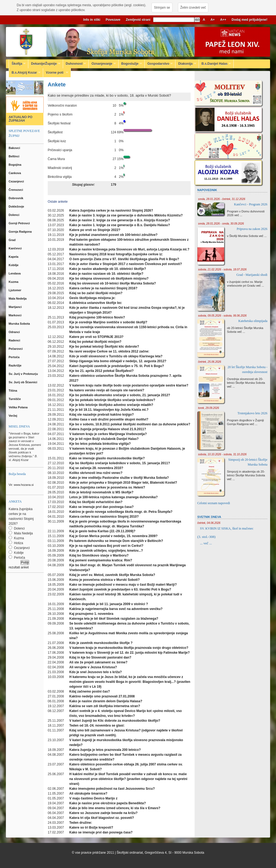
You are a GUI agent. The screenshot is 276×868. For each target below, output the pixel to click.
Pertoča (14, 357)
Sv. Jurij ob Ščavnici (23, 382)
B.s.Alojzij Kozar (25, 73)
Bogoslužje (130, 64)
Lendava (15, 273)
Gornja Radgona (21, 232)
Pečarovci (16, 349)
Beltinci (14, 156)
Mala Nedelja (18, 299)
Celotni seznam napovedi (214, 503)
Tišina (13, 391)
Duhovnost (75, 64)
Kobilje (14, 265)
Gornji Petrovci (20, 223)
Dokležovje (17, 206)
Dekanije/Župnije (44, 64)
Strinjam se (162, 8)
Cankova (15, 173)
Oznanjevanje (102, 64)
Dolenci (14, 215)
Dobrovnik (16, 198)
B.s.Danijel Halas (215, 64)
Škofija (17, 64)
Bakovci (15, 148)
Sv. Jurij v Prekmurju (24, 374)
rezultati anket (19, 567)
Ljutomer (15, 290)
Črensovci (16, 190)
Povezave (113, 20)
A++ (223, 20)
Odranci (15, 332)
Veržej (13, 416)
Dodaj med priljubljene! (249, 20)
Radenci (15, 340)
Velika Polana (18, 407)
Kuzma (14, 282)
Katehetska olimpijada (253, 321)
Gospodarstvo (159, 64)
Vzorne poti (56, 73)
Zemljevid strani (138, 20)
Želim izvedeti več (193, 8)
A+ (213, 20)
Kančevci (15, 248)
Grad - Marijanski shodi (252, 275)
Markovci (15, 315)
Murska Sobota (20, 324)
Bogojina (15, 165)
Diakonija (186, 64)
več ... (238, 215)
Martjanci (15, 307)
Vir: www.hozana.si (21, 485)
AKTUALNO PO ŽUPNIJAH (20, 119)
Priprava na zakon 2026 (252, 229)
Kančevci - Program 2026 (251, 204)
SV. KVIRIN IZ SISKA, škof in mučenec (227, 528)
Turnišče (15, 399)
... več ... (206, 543)
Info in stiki (92, 20)
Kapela (14, 257)
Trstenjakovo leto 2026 (252, 413)
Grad (13, 240)
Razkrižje (15, 365)
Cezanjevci (17, 181)
